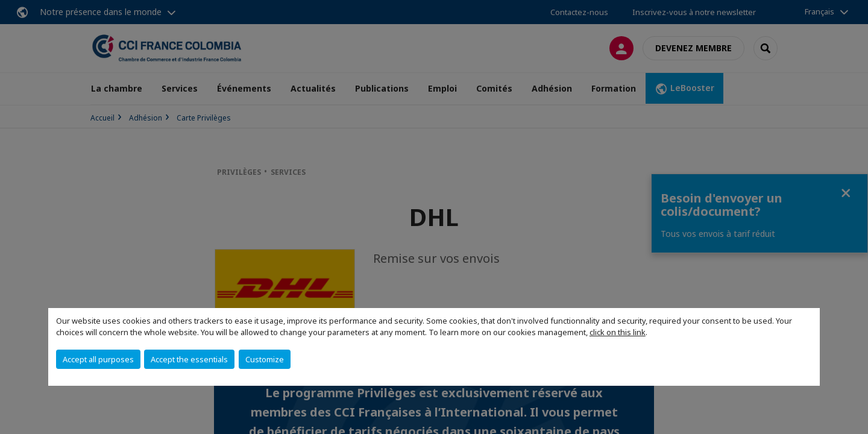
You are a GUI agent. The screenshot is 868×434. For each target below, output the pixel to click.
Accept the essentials (189, 359)
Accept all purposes (98, 359)
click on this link (618, 332)
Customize (265, 359)
